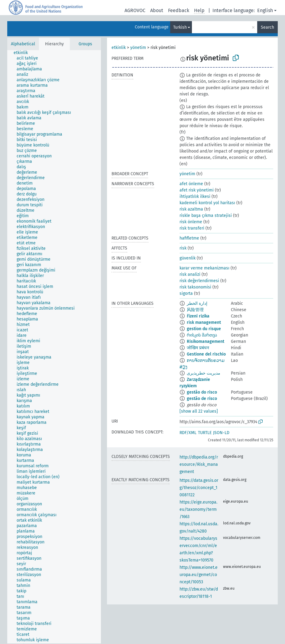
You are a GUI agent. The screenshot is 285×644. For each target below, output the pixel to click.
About (157, 10)
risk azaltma (191, 209)
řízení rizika (198, 316)
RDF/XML (188, 433)
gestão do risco (202, 392)
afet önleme (191, 184)
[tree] (54, 347)
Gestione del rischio (206, 354)
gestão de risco (202, 399)
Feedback (179, 10)
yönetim (138, 48)
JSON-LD (221, 433)
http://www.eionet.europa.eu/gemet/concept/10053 (199, 575)
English (265, 10)
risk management (204, 322)
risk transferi (192, 228)
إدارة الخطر (197, 303)
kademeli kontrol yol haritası (207, 203)
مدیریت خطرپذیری (204, 373)
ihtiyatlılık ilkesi (195, 196)
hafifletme (189, 238)
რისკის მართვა (202, 335)
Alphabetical (23, 44)
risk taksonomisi (195, 287)
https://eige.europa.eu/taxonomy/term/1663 (198, 509)
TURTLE (205, 433)
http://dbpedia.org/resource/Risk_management (199, 464)
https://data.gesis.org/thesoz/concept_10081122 (199, 488)
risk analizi (190, 274)
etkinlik (119, 48)
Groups (85, 44)
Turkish (180, 27)
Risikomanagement (206, 341)
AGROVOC (135, 10)
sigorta (186, 293)
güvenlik (188, 258)
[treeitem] (23, 53)
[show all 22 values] (199, 411)
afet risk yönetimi (197, 190)
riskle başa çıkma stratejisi (206, 216)
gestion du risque (204, 329)
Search (267, 27)
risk (183, 248)
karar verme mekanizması (204, 268)
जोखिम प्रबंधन (198, 348)
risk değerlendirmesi (199, 281)
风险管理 (195, 310)
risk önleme (191, 222)
